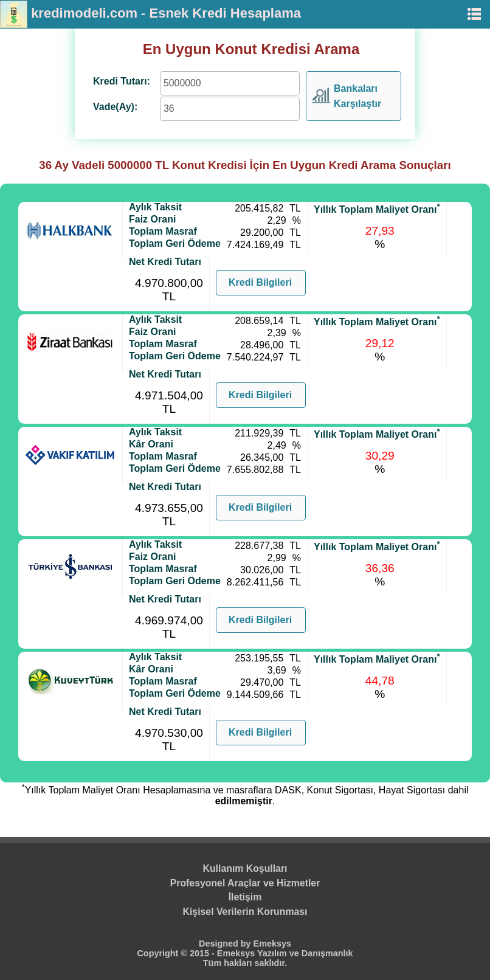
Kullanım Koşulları (245, 868)
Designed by (226, 944)
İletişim (245, 897)
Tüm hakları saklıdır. (245, 963)
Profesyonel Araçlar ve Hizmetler (245, 883)
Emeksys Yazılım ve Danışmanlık (285, 953)
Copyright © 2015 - (177, 953)
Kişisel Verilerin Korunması (245, 912)
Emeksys (272, 944)
